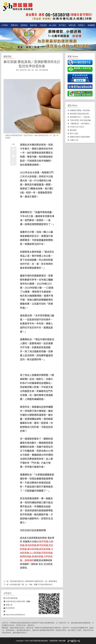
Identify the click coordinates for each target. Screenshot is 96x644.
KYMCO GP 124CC (76, 127)
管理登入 (82, 25)
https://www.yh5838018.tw (14, 615)
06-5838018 (9, 608)
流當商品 (24, 25)
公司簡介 (5, 25)
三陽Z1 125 (73, 140)
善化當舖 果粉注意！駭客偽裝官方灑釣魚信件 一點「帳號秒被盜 (34, 581)
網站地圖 (62, 641)
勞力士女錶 (73, 133)
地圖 (28, 601)
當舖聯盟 (91, 25)
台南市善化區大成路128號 (14, 601)
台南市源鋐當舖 (44, 70)
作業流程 (43, 25)
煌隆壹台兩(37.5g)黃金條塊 (79, 137)
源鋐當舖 (25, 530)
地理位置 (72, 25)
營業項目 (14, 25)
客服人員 (8, 605)
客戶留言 (62, 25)
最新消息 (34, 25)
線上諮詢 (53, 25)
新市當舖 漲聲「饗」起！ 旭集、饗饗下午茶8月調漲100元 (31, 585)
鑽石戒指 (72, 130)
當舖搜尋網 (53, 641)
